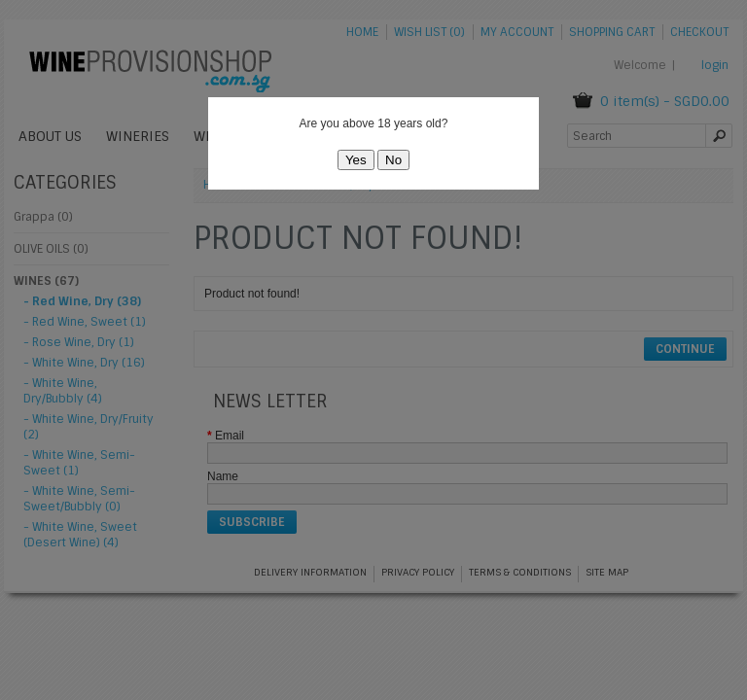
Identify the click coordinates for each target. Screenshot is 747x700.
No (393, 160)
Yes (356, 160)
